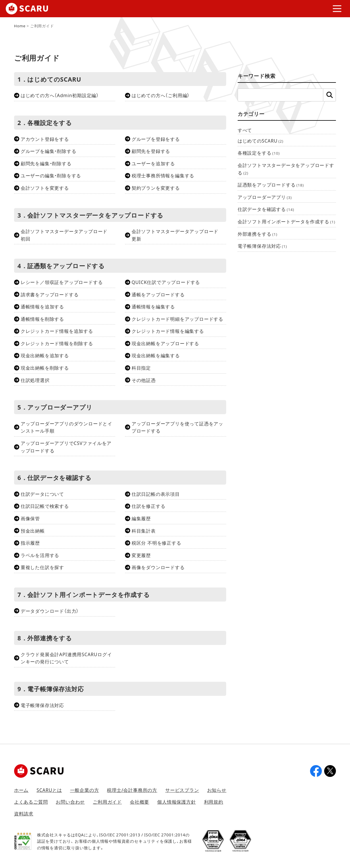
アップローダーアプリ (265, 197)
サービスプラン (182, 790)
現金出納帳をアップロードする (165, 343)
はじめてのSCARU (260, 141)
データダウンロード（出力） (50, 611)
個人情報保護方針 (176, 802)
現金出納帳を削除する (45, 368)
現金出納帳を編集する (156, 355)
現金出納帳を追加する (45, 355)
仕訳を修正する (149, 506)
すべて (245, 130)
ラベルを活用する (40, 555)
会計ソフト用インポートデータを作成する (286, 221)
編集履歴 (141, 518)
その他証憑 (144, 380)
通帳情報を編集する (153, 306)
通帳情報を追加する (42, 306)
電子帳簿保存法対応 (42, 705)
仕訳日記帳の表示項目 (156, 494)
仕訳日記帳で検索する (45, 506)
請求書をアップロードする (50, 294)
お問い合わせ (70, 802)
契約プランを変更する (156, 188)
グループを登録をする (156, 139)
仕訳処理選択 (35, 380)
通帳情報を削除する (42, 319)
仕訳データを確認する (266, 209)
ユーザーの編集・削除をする (51, 175)
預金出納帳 (33, 531)
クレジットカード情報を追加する (57, 331)
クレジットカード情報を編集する (168, 331)
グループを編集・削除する (49, 151)
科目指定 (141, 368)
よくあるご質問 (31, 802)
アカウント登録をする (45, 139)
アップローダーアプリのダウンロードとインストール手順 (67, 427)
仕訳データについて (42, 494)
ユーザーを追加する (153, 163)
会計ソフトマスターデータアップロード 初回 (67, 235)
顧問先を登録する (151, 151)
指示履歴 (30, 543)
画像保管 (30, 518)
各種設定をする (259, 153)
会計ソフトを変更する (45, 188)
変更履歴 (141, 555)
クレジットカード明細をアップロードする (177, 319)
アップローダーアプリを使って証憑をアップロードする (177, 427)
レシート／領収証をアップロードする (62, 282)
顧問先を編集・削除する (46, 163)
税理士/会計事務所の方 (132, 790)
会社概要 (140, 802)
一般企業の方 (85, 790)
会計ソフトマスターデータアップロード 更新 (177, 235)
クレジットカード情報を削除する (57, 343)
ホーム (21, 790)
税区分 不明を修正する (156, 543)
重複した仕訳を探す (42, 567)
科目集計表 (144, 531)
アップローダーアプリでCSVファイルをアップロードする (66, 447)
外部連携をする (257, 234)
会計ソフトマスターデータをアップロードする (286, 169)
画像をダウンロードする (158, 567)
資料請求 (24, 813)
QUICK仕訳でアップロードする (166, 282)
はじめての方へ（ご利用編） (161, 95)
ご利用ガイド (107, 802)
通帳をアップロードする (158, 294)
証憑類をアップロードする (271, 185)
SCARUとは (49, 790)
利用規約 (214, 802)
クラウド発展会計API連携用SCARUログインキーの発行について (66, 658)
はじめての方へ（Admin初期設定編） (60, 95)
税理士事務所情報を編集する (163, 175)
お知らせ (217, 790)
